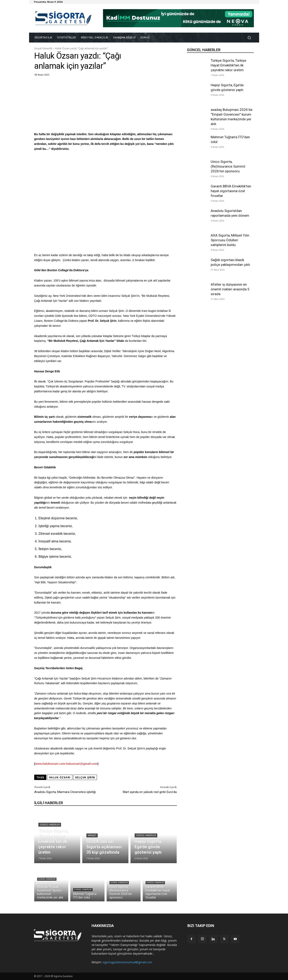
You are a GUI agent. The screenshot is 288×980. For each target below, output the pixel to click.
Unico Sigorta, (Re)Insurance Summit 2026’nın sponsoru (228, 166)
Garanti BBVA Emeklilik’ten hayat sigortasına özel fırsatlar (231, 191)
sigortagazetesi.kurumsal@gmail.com (127, 962)
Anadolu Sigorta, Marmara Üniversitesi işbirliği (65, 792)
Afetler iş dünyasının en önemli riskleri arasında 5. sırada (230, 289)
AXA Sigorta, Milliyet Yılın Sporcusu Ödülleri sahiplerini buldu (230, 240)
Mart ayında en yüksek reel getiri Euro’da (150, 792)
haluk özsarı (60, 777)
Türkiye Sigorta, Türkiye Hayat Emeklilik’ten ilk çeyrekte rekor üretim (228, 65)
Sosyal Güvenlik (43, 48)
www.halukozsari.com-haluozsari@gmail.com (66, 764)
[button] (249, 38)
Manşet (92, 835)
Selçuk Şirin (85, 777)
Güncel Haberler (50, 825)
